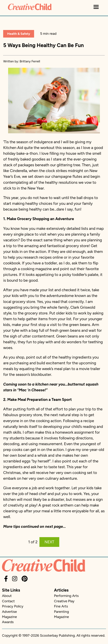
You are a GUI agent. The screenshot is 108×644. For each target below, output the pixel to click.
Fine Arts (61, 606)
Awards (8, 622)
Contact (8, 601)
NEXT (49, 542)
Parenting (62, 612)
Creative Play (64, 601)
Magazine (9, 617)
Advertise (9, 612)
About (7, 596)
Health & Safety (19, 34)
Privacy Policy (13, 606)
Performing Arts (66, 596)
